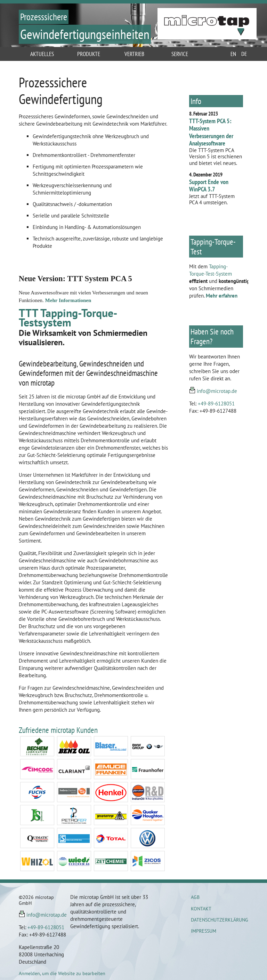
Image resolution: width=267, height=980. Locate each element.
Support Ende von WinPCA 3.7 (209, 186)
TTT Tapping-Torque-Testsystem (68, 318)
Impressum (204, 931)
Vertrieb (134, 54)
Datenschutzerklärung (220, 920)
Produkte (89, 54)
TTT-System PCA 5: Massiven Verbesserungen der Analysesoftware (211, 132)
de (244, 54)
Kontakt (201, 909)
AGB (195, 897)
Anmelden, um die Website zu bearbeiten (62, 973)
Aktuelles (42, 54)
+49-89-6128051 (216, 404)
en (233, 54)
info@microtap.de (217, 391)
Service (180, 54)
